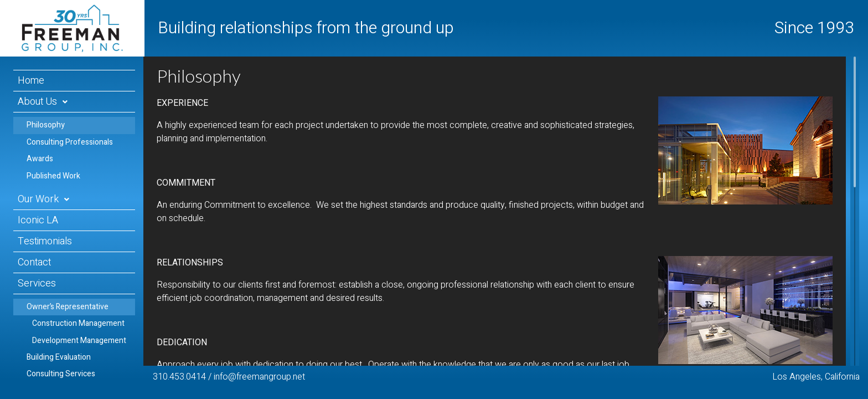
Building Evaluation (59, 357)
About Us (37, 102)
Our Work (38, 199)
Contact (34, 262)
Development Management (79, 341)
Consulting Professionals (70, 142)
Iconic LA (38, 220)
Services (37, 283)
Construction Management (78, 323)
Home (31, 81)
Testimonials (45, 241)
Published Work (53, 176)
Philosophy (46, 125)
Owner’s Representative (68, 307)
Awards (40, 159)
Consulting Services (61, 374)
